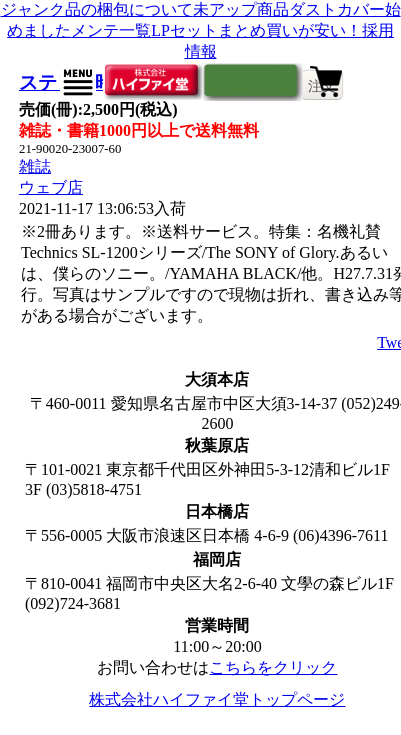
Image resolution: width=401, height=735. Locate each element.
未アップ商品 (241, 9)
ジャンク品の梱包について (97, 9)
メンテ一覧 (111, 30)
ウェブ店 (51, 187)
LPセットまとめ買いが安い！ (256, 30)
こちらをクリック (273, 667)
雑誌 (35, 166)
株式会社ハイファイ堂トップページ (217, 699)
